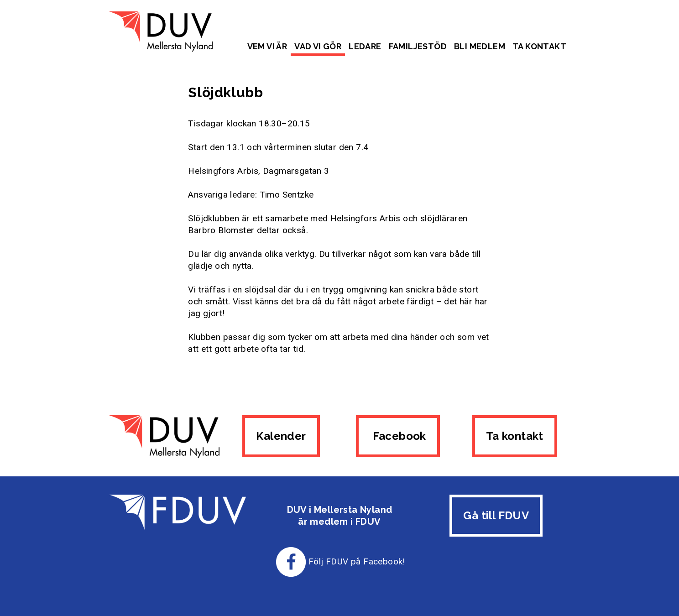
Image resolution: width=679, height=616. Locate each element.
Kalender (281, 436)
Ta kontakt (539, 46)
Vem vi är (267, 46)
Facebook (398, 436)
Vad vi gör (318, 46)
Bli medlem (480, 46)
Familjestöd (418, 46)
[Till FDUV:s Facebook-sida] (291, 561)
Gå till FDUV (496, 515)
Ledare (365, 46)
